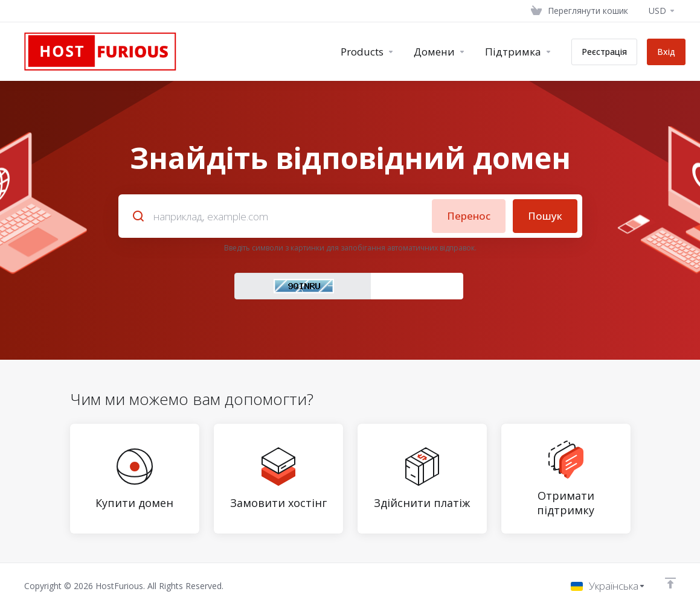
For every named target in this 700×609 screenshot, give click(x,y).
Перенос (469, 216)
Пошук (545, 216)
